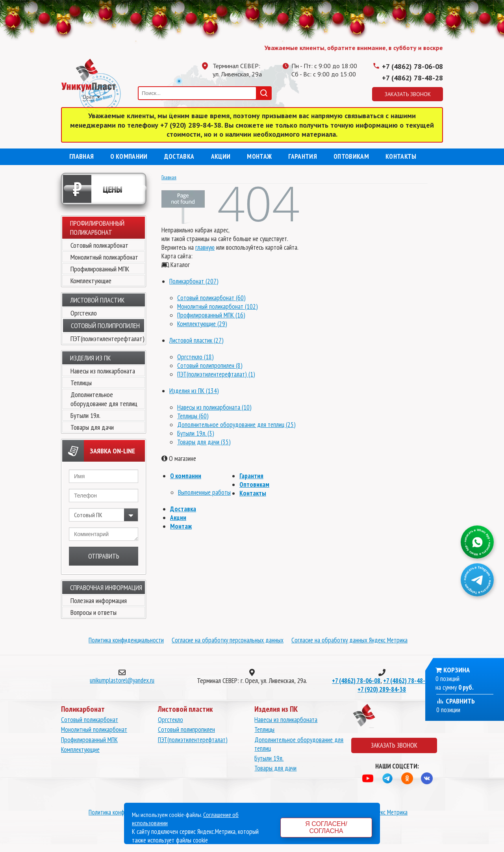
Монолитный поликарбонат (104, 257)
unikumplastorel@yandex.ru (122, 680)
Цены (93, 189)
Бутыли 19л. (85, 415)
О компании (129, 156)
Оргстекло (84, 313)
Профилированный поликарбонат (97, 228)
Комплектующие (91, 281)
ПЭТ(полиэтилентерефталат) (107, 339)
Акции (221, 156)
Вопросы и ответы (94, 612)
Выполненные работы (204, 492)
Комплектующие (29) (202, 324)
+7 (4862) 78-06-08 (412, 66)
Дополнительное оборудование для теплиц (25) (236, 425)
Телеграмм (313, 92)
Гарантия (303, 156)
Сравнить (456, 701)
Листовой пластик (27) (196, 340)
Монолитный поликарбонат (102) (218, 306)
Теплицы (81, 383)
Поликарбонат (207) (194, 281)
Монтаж (259, 156)
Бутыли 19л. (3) (196, 433)
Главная (82, 156)
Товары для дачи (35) (204, 442)
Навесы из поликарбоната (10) (214, 407)
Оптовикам (351, 156)
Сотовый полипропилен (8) (210, 366)
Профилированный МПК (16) (211, 315)
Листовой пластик (97, 300)
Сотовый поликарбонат (99, 245)
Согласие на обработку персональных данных (228, 640)
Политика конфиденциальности (126, 640)
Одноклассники (329, 92)
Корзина (457, 670)
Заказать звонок (408, 94)
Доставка (179, 156)
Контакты (401, 156)
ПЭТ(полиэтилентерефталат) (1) (216, 374)
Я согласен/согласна (326, 827)
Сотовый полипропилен (186, 729)
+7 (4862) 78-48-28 (412, 78)
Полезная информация (99, 600)
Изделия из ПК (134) (194, 391)
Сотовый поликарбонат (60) (211, 298)
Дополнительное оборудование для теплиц (104, 399)
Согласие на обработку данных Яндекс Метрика (349, 640)
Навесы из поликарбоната (103, 371)
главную (205, 247)
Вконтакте (345, 92)
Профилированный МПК (100, 269)
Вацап (297, 92)
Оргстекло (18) (195, 357)
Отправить (104, 556)
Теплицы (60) (193, 416)
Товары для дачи (92, 427)
